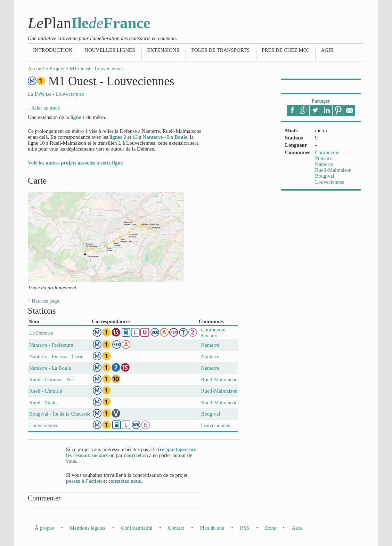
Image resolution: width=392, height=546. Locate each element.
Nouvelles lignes (110, 50)
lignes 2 (118, 137)
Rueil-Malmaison (333, 170)
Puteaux (324, 158)
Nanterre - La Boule (165, 137)
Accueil (36, 69)
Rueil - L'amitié (46, 391)
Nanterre (324, 164)
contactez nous (125, 481)
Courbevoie (327, 152)
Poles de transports (220, 50)
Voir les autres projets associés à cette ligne (75, 163)
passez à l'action (84, 481)
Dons (270, 528)
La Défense (41, 333)
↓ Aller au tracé (44, 108)
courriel (133, 455)
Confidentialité (137, 528)
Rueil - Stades (44, 402)
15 (135, 137)
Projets (57, 69)
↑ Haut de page (43, 301)
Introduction (53, 50)
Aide (297, 528)
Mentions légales (88, 528)
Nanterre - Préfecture (51, 345)
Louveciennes (330, 182)
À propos (44, 528)
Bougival (325, 176)
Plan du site (212, 528)
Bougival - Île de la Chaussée (60, 414)
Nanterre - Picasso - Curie (56, 356)
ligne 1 (77, 117)
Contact (176, 528)
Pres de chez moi (285, 50)
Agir (327, 50)
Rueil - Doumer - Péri (52, 379)
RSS (244, 528)
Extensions (163, 50)
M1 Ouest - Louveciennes (96, 69)
